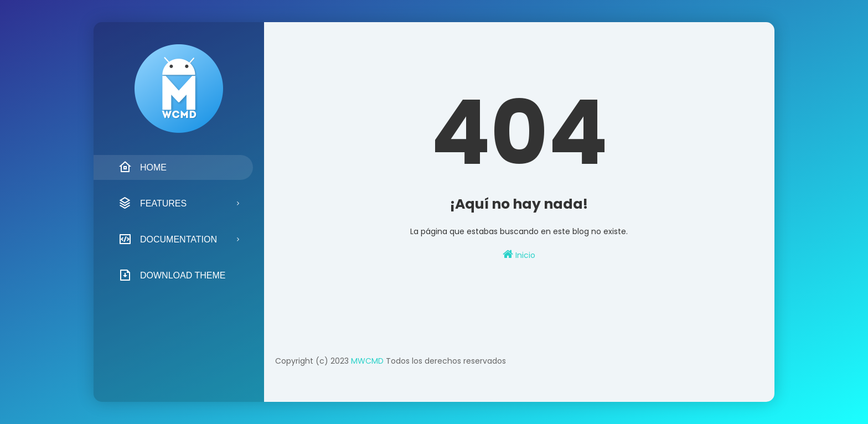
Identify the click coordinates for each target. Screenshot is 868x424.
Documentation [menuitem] (168, 239)
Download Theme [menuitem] (172, 275)
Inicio (519, 255)
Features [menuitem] (153, 203)
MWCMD (367, 361)
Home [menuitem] (143, 167)
